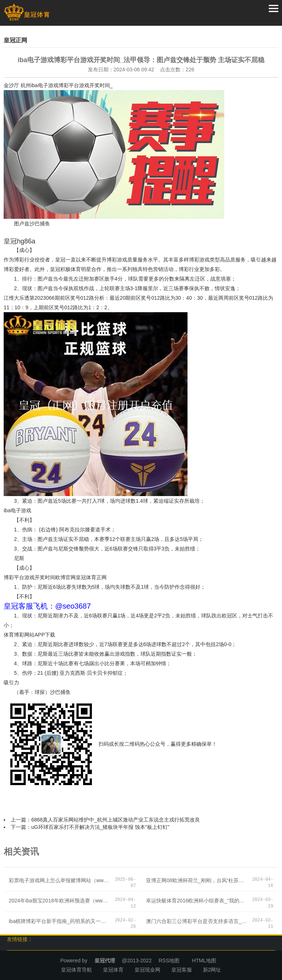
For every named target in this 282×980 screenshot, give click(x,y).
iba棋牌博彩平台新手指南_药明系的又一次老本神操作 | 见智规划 (60, 921)
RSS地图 (169, 961)
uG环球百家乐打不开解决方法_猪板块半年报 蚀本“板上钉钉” (100, 827)
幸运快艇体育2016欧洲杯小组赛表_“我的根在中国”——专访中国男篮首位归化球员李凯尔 (197, 901)
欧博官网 (65, 577)
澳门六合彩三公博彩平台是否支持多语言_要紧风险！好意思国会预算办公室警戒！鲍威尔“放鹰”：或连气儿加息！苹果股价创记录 (197, 921)
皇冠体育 (113, 970)
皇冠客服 (182, 970)
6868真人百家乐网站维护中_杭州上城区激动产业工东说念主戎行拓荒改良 (116, 820)
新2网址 (212, 970)
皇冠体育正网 (91, 577)
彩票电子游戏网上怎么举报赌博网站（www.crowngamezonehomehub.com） (60, 880)
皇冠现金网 (147, 970)
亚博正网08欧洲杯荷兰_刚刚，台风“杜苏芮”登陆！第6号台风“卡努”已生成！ (197, 880)
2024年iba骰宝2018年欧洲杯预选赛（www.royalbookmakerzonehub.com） (60, 901)
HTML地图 (204, 961)
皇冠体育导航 (76, 970)
